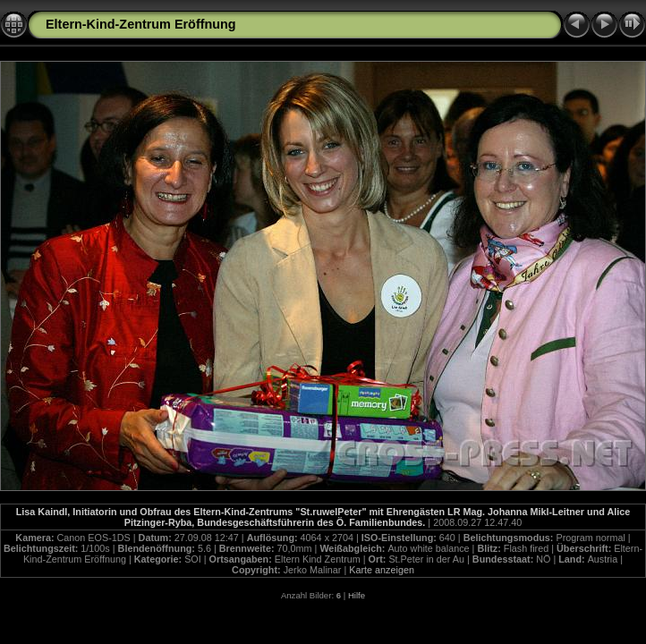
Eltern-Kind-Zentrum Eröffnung (141, 24)
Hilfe (357, 595)
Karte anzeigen (382, 570)
